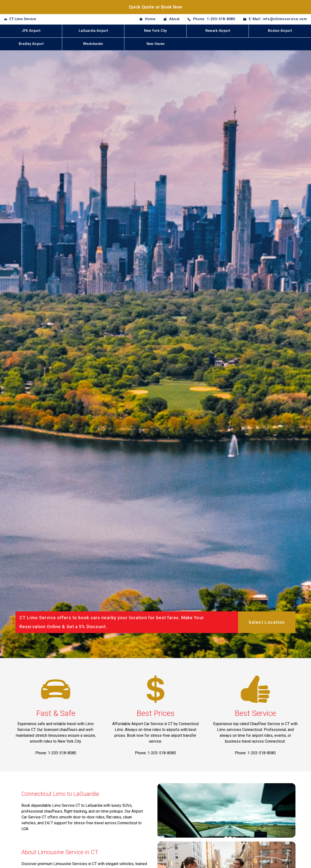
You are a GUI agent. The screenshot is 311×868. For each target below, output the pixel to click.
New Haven (155, 44)
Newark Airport (218, 31)
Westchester (93, 44)
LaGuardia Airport (93, 31)
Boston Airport (280, 31)
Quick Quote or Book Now (155, 7)
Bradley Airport (31, 44)
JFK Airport (31, 31)
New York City (155, 31)
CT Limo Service (23, 19)
